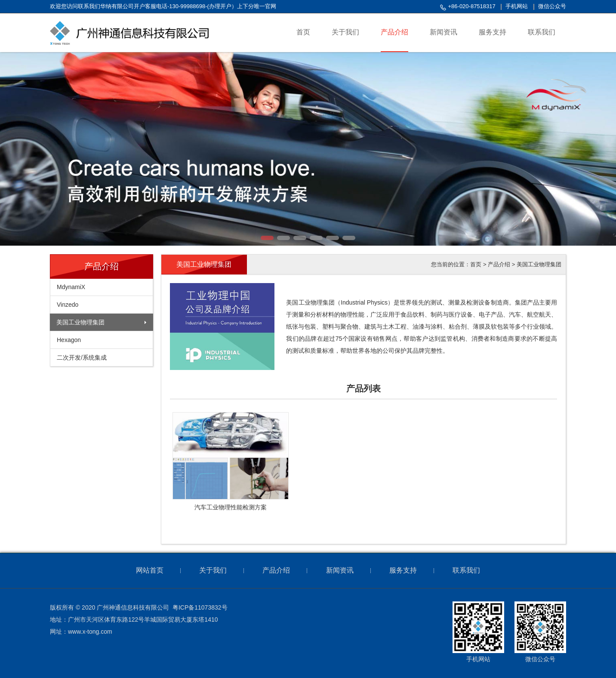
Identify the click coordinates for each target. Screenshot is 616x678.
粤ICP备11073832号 (200, 607)
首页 (476, 264)
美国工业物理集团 (80, 322)
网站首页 (150, 570)
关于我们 (213, 570)
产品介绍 (499, 264)
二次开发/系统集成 (82, 357)
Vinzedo (68, 305)
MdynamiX (71, 287)
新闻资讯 (340, 570)
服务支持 (403, 570)
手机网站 (517, 6)
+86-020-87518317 (472, 6)
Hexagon (69, 340)
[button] (267, 238)
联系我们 (466, 570)
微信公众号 (552, 6)
